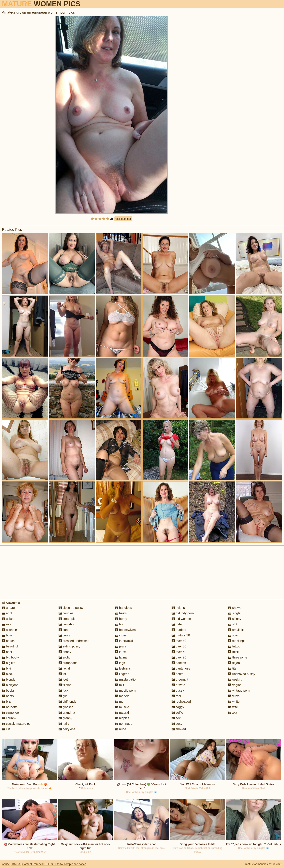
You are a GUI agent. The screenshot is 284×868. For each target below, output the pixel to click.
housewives (125, 630)
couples (66, 613)
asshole (9, 630)
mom (121, 702)
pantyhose (181, 668)
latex (121, 652)
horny (121, 619)
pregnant (180, 679)
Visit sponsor (123, 219)
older (177, 624)
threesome (238, 657)
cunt (64, 630)
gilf (63, 696)
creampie (67, 619)
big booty (10, 657)
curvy (64, 635)
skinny (235, 619)
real (176, 696)
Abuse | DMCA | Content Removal (23, 864)
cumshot (67, 624)
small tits (236, 630)
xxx (233, 713)
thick (233, 652)
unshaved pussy (242, 674)
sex (176, 718)
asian (8, 619)
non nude (124, 724)
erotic (64, 657)
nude (121, 729)
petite (177, 674)
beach (8, 641)
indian (121, 635)
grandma (67, 713)
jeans (121, 646)
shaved (179, 729)
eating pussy (69, 646)
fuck (64, 691)
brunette (10, 707)
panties (179, 663)
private (178, 685)
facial (64, 668)
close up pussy (71, 608)
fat (62, 674)
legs (120, 663)
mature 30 (181, 635)
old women (181, 619)
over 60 (179, 652)
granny (65, 718)
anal (7, 613)
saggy (178, 707)
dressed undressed (74, 641)
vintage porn (239, 691)
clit (6, 729)
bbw (7, 635)
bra (6, 702)
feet (63, 679)
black (8, 674)
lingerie (122, 674)
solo (233, 635)
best (7, 652)
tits (232, 668)
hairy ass (67, 729)
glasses (66, 707)
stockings (237, 641)
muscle (122, 707)
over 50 (179, 646)
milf (120, 685)
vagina (235, 685)
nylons (178, 608)
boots (8, 696)
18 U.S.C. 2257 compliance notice (65, 864)
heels (121, 613)
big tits (9, 663)
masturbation (126, 679)
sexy (177, 724)
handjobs (124, 608)
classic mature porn (18, 724)
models (122, 696)
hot (119, 624)
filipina (65, 685)
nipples (122, 718)
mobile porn (125, 691)
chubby (9, 718)
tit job (234, 663)
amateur (10, 608)
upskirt (235, 679)
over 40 (179, 641)
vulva (234, 696)
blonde (9, 679)
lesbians (123, 668)
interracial (124, 641)
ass (6, 624)
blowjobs (10, 685)
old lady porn (183, 613)
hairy (64, 724)
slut (233, 624)
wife (233, 707)
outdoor (179, 630)
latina (121, 657)
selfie (177, 713)
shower (235, 608)
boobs (8, 691)
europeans (68, 663)
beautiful (10, 646)
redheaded (181, 702)
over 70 (179, 657)
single (234, 613)
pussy (178, 691)
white (234, 702)
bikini (8, 668)
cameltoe (10, 713)
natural (122, 713)
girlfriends (67, 702)
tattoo (234, 646)
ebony (65, 652)
